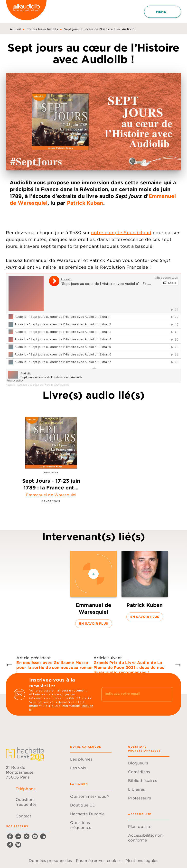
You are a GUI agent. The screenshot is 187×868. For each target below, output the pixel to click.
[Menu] (163, 12)
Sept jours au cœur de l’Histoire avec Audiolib (43, 385)
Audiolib (10, 385)
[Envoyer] (168, 694)
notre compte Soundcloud (121, 233)
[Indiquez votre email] (131, 694)
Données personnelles (50, 860)
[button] (93, 589)
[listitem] (10, 836)
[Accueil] (26, 12)
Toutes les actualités (42, 29)
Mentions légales (142, 860)
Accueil (15, 29)
